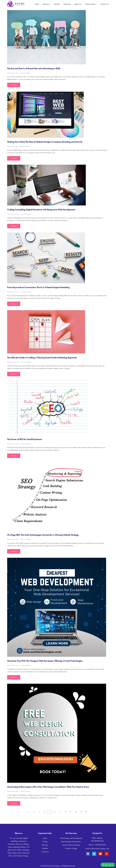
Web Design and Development (71, 838)
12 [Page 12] (86, 812)
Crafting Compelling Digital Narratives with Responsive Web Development (41, 210)
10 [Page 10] (76, 812)
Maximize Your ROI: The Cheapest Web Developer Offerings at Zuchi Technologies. (45, 661)
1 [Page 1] (29, 812)
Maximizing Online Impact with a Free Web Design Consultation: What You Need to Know (48, 787)
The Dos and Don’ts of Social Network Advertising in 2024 (34, 68)
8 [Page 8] (65, 812)
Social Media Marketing (71, 845)
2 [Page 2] (34, 812)
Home (37, 4)
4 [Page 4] (44, 812)
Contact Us (105, 4)
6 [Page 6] (55, 812)
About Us (78, 4)
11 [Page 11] (81, 812)
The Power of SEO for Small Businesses (25, 439)
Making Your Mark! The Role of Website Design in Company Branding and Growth (45, 142)
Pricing (57, 4)
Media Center (90, 4)
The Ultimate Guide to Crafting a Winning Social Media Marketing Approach (42, 358)
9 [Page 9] (71, 812)
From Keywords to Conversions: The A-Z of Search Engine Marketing (38, 287)
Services (46, 4)
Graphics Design (71, 848)
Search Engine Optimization (71, 842)
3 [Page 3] (39, 812)
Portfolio (67, 4)
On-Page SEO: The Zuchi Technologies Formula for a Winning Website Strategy (43, 535)
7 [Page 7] (60, 812)
